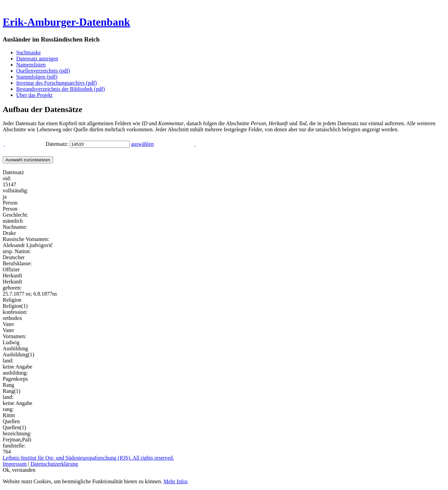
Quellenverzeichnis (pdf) (43, 71)
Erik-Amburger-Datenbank (66, 22)
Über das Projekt (34, 95)
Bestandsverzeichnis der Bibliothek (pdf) (61, 89)
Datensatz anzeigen (37, 59)
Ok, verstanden (19, 470)
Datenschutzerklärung (54, 464)
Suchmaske (29, 52)
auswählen (142, 144)
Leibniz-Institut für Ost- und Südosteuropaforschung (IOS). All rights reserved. (88, 458)
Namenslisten (31, 65)
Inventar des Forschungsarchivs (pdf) (57, 83)
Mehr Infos (176, 481)
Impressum (15, 464)
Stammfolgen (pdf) (37, 77)
